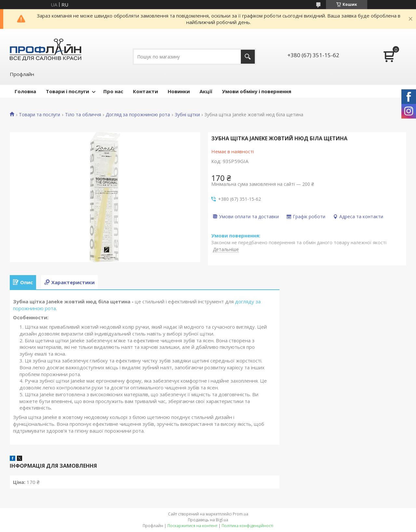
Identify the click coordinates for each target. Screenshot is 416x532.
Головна (25, 91)
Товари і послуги (67, 91)
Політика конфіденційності (247, 526)
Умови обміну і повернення (257, 91)
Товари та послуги (39, 115)
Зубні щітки (187, 115)
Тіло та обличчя (83, 115)
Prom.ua (240, 514)
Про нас (113, 91)
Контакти (145, 91)
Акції (206, 91)
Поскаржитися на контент (192, 526)
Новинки (179, 91)
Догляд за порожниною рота (138, 115)
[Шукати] (248, 57)
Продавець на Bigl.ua (208, 520)
